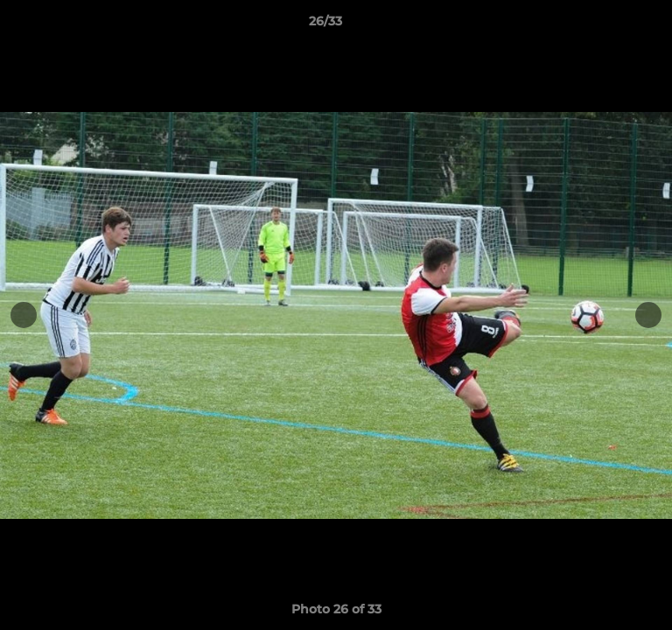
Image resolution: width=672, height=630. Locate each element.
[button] (609, 25)
